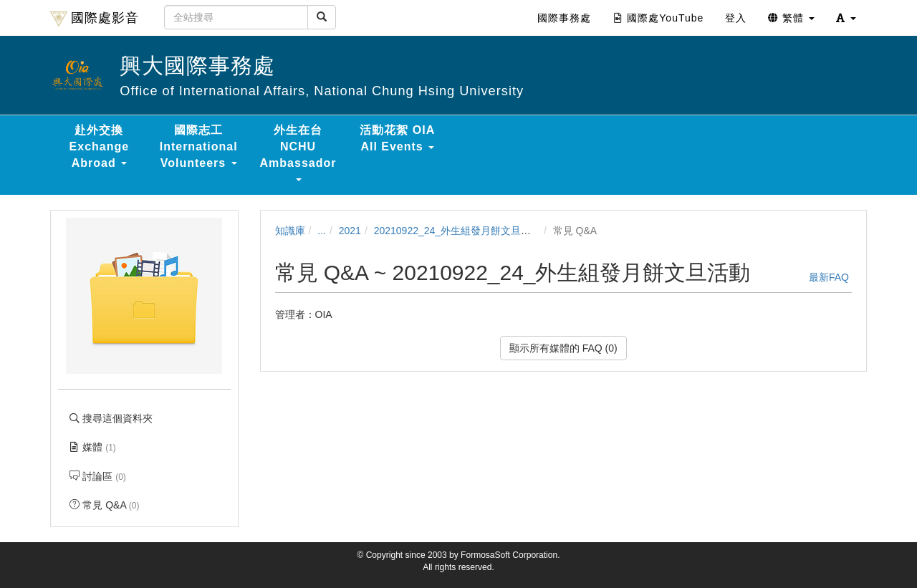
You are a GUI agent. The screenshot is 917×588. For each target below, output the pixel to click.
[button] (846, 18)
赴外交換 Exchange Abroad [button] (100, 146)
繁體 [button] (791, 18)
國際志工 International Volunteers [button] (199, 146)
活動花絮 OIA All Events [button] (397, 138)
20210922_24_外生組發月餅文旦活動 (457, 231)
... (322, 231)
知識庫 (290, 231)
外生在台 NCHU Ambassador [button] (298, 153)
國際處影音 (95, 19)
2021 (350, 231)
